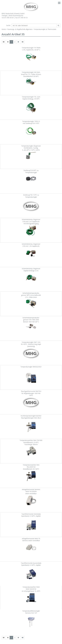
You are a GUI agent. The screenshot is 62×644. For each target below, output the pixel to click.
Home (4, 29)
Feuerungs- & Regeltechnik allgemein (20, 29)
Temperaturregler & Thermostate (45, 29)
